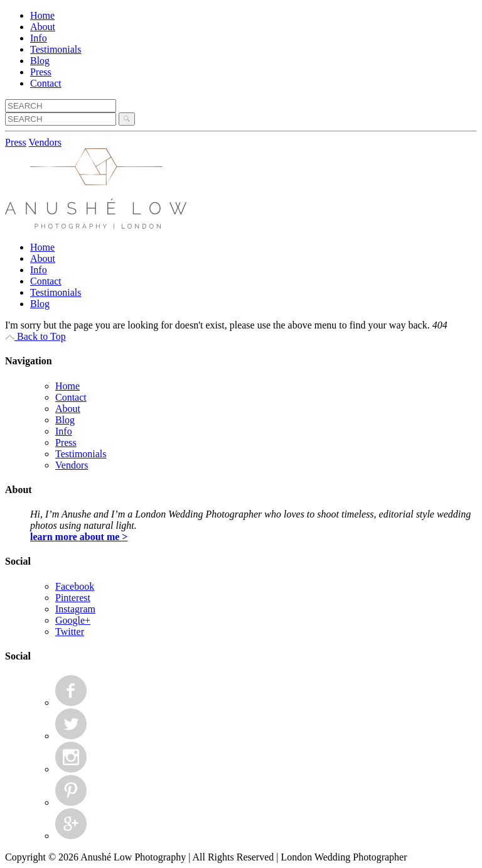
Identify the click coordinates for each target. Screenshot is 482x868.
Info (39, 38)
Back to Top (35, 336)
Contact (46, 83)
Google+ (73, 620)
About (43, 27)
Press (41, 72)
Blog (40, 61)
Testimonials (56, 49)
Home (42, 15)
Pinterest (73, 598)
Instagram (75, 609)
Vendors (45, 142)
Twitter (70, 632)
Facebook (75, 586)
